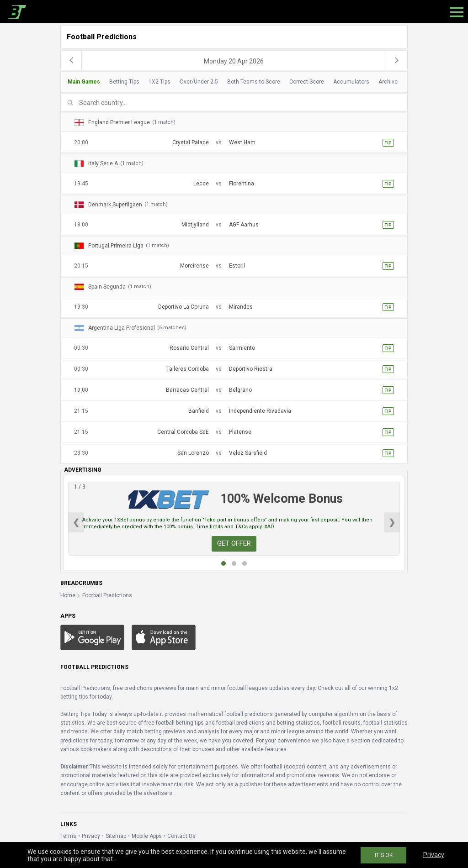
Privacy (91, 836)
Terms (68, 836)
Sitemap (116, 836)
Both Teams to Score (254, 82)
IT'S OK (384, 855)
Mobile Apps (147, 836)
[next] (397, 60)
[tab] (231, 82)
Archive (388, 82)
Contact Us (181, 836)
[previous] (71, 60)
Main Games (84, 82)
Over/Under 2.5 (199, 82)
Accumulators (351, 82)
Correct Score (307, 82)
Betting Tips (124, 82)
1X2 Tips (160, 82)
